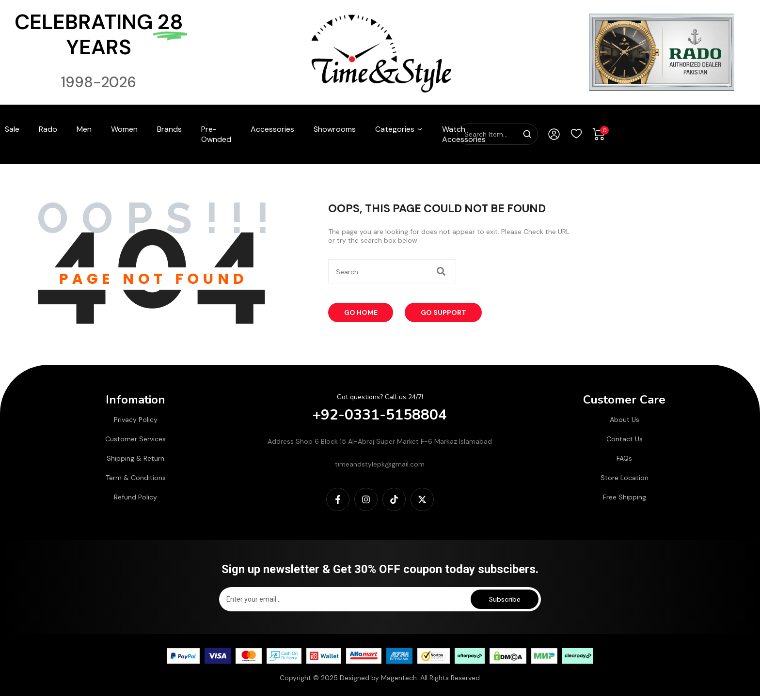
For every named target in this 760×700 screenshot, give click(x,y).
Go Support (448, 313)
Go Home (363, 313)
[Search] (527, 134)
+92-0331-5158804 (380, 414)
